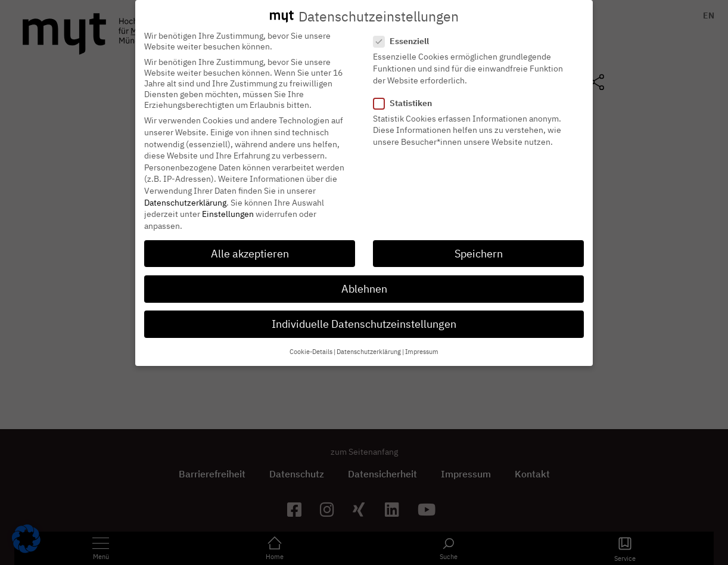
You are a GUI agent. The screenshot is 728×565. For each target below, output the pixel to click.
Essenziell (405, 31)
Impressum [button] (422, 342)
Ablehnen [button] (364, 278)
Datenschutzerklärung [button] (369, 342)
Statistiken (406, 92)
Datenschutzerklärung (185, 192)
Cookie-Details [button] (311, 342)
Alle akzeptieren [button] (250, 243)
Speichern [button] (479, 243)
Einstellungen (228, 203)
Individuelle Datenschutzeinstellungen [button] (364, 313)
